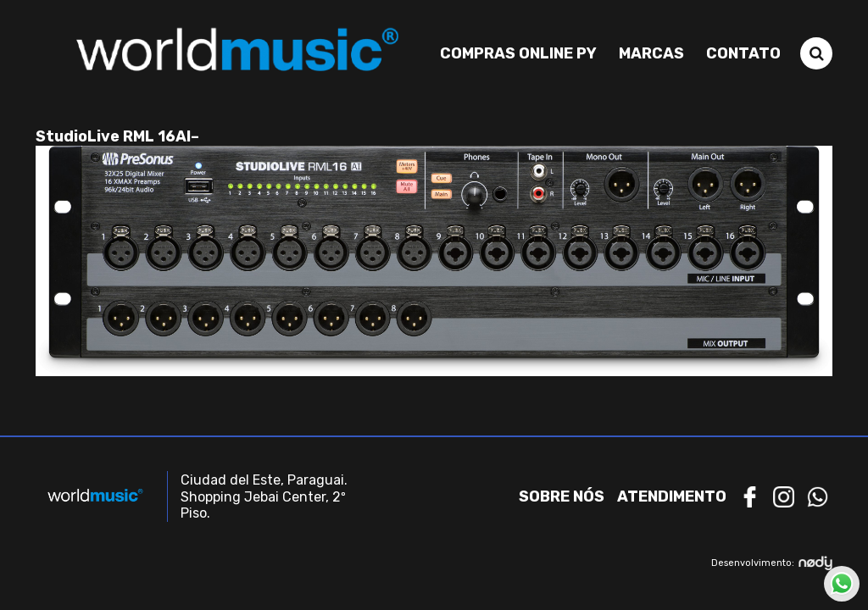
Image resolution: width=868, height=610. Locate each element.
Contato (743, 53)
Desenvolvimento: (772, 563)
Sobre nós (562, 496)
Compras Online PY (518, 53)
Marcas (651, 53)
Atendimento (672, 496)
